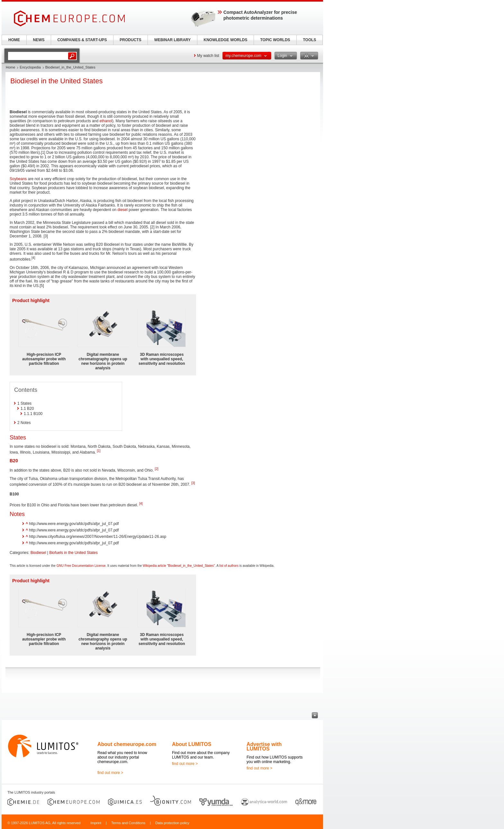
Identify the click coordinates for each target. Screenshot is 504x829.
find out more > (110, 773)
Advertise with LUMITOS (264, 746)
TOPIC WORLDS (275, 40)
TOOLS (309, 40)
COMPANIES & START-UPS (82, 40)
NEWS (39, 40)
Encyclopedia (30, 67)
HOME (14, 40)
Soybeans (18, 179)
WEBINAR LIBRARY (173, 40)
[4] (141, 504)
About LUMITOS (192, 744)
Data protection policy (172, 823)
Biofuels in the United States (73, 553)
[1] (99, 451)
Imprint (96, 823)
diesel (123, 210)
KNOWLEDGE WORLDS (226, 40)
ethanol (106, 121)
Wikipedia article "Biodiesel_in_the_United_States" (179, 566)
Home (10, 67)
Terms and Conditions (128, 823)
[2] (157, 469)
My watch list (208, 56)
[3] (193, 483)
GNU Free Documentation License (81, 566)
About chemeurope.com (127, 744)
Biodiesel (38, 553)
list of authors (229, 566)
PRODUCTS (130, 40)
